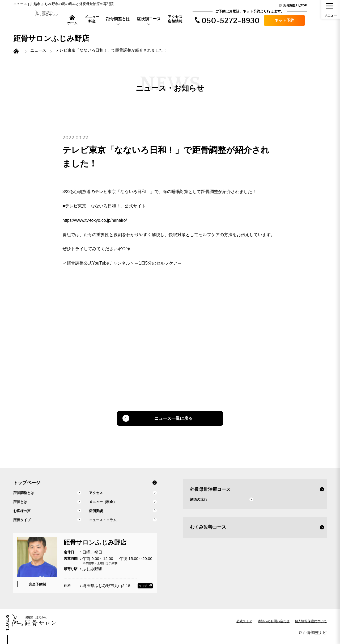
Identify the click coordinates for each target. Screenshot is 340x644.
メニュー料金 (92, 19)
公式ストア (244, 627)
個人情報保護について (311, 627)
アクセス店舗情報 (175, 19)
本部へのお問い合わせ (274, 627)
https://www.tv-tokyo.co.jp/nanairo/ (95, 224)
